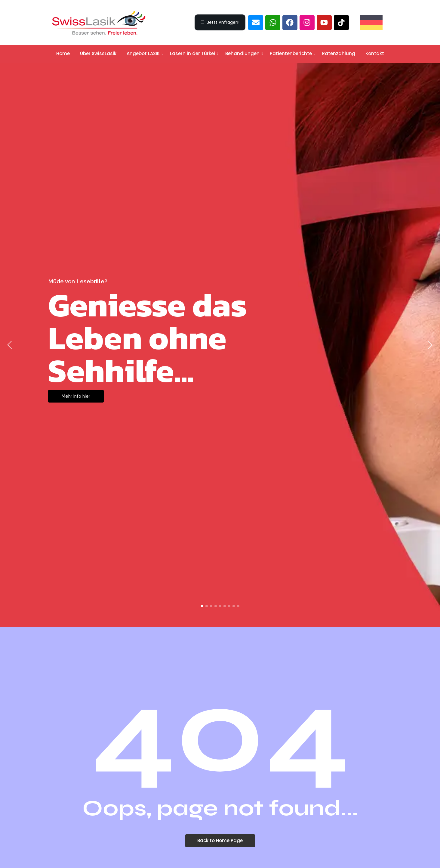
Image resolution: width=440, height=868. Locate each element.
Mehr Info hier (76, 396)
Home (63, 53)
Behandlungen (243, 53)
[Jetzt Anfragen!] (220, 22)
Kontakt (375, 53)
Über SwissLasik (98, 53)
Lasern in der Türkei (194, 53)
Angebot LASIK (144, 53)
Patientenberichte (292, 53)
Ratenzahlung (339, 53)
